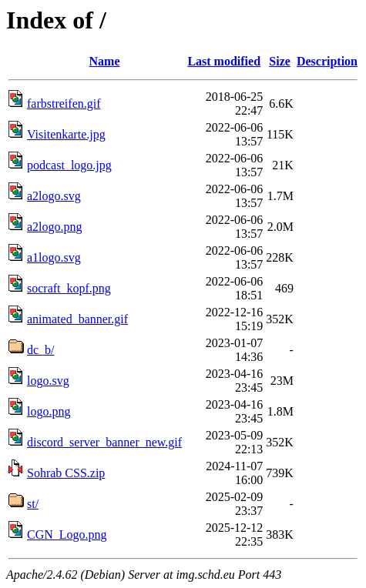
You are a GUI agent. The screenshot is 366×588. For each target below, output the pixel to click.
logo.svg (48, 381)
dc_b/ (41, 350)
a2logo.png (55, 227)
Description (327, 61)
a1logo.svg (54, 257)
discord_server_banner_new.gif (104, 442)
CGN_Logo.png (67, 535)
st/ (33, 504)
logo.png (49, 411)
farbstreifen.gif (64, 104)
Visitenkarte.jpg (66, 134)
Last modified (224, 61)
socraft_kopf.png (69, 288)
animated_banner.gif (77, 319)
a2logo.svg (54, 196)
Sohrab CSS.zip (66, 473)
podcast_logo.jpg (69, 165)
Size (280, 61)
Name (105, 61)
